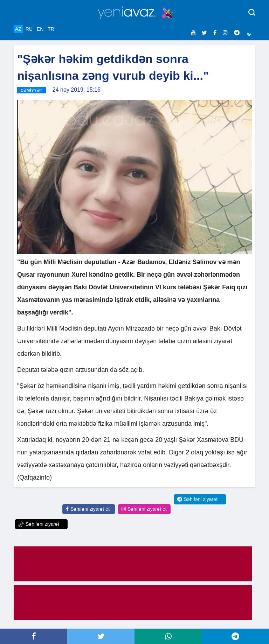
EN (40, 29)
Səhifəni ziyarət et (88, 509)
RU (29, 29)
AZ (18, 29)
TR (51, 29)
